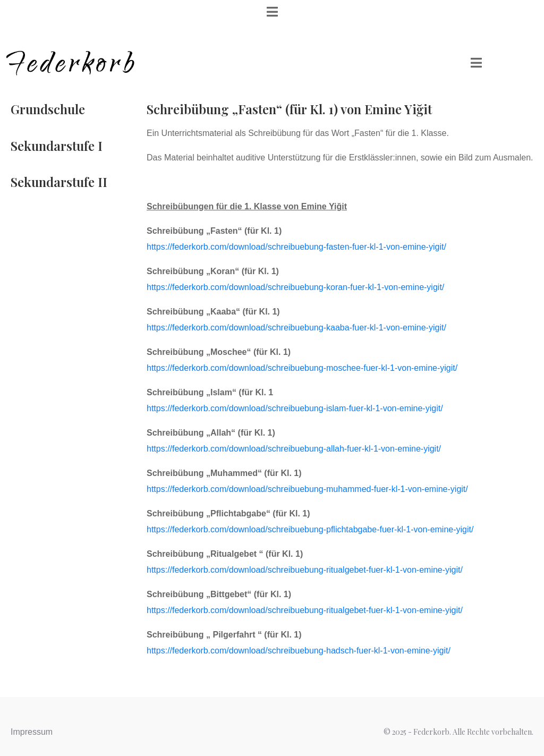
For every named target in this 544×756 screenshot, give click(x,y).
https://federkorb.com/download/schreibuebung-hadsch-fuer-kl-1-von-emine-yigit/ (299, 651)
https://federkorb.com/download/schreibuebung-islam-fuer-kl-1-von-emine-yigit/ (295, 408)
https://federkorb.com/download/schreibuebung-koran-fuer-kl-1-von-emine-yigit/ (295, 287)
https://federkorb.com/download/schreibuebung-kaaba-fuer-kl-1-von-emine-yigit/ (296, 328)
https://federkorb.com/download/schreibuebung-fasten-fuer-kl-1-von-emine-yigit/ (296, 247)
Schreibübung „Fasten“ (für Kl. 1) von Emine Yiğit (289, 109)
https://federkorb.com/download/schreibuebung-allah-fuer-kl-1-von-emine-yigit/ (294, 449)
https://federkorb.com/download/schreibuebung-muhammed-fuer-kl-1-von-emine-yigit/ (307, 489)
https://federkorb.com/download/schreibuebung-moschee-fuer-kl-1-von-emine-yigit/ (302, 368)
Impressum (32, 732)
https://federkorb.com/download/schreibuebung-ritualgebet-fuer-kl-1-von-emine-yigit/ (306, 570)
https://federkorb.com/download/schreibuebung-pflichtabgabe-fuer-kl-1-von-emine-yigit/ (310, 529)
